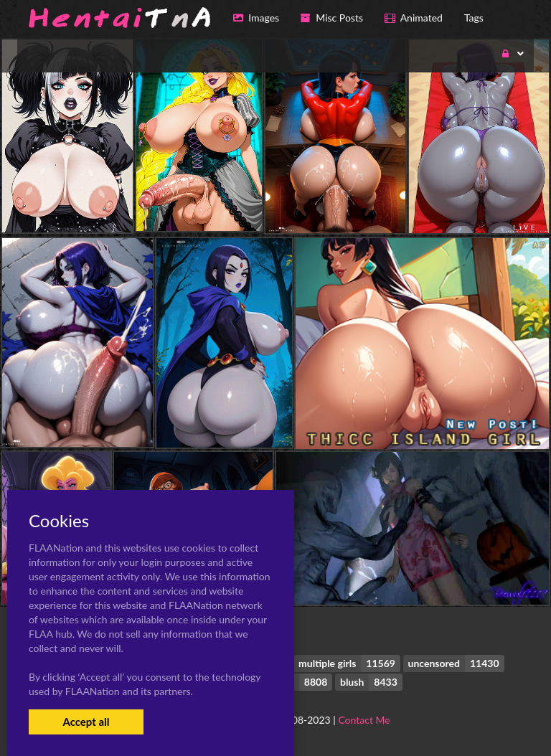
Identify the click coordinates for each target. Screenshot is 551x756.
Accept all (86, 722)
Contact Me (364, 720)
